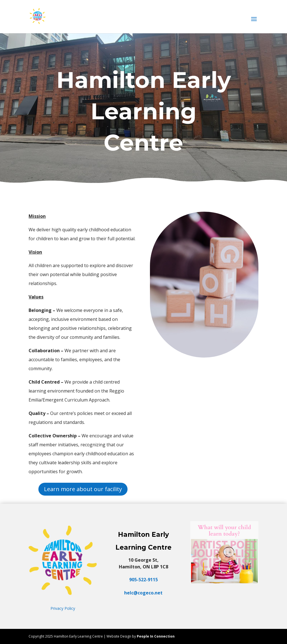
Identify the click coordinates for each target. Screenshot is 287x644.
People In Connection (156, 636)
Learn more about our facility (83, 489)
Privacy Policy (63, 608)
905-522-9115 (143, 580)
